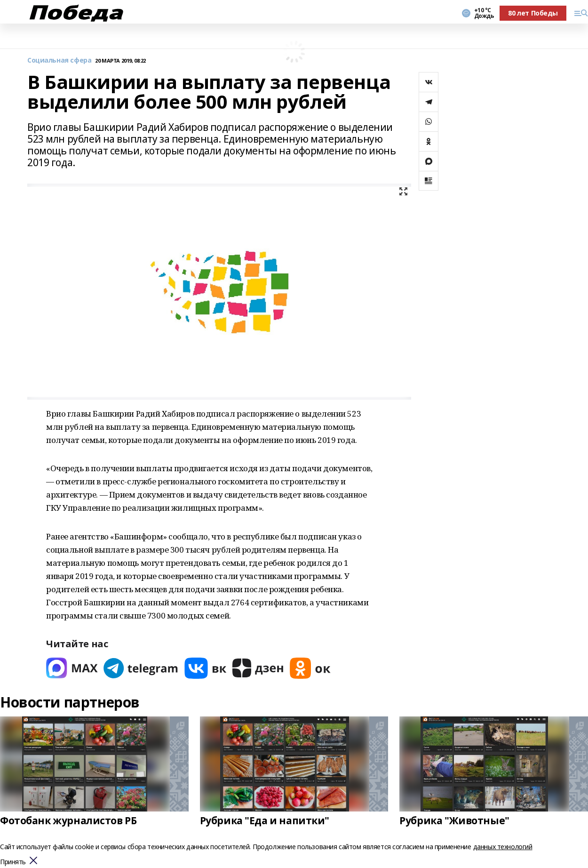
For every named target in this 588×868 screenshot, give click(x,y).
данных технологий (503, 847)
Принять (13, 862)
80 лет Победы (533, 13)
